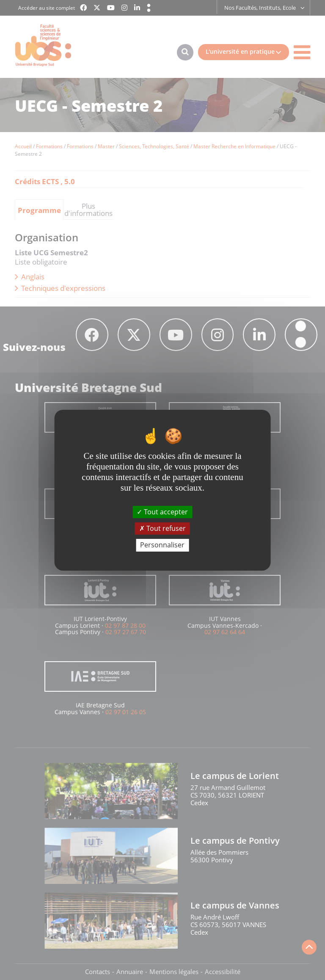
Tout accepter (162, 512)
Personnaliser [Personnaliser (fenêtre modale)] (162, 545)
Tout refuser (162, 528)
